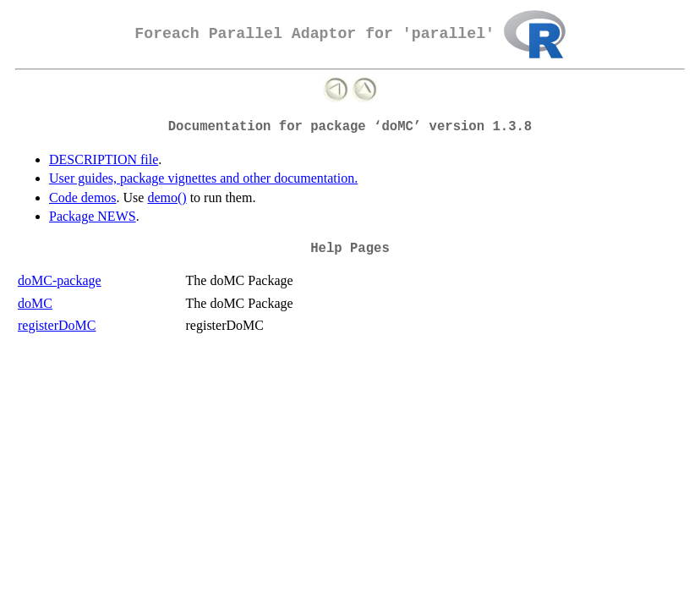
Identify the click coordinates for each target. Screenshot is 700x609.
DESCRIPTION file (104, 159)
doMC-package (60, 280)
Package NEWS (93, 216)
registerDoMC (57, 325)
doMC (35, 303)
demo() (167, 198)
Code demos (83, 198)
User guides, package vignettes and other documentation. (203, 178)
